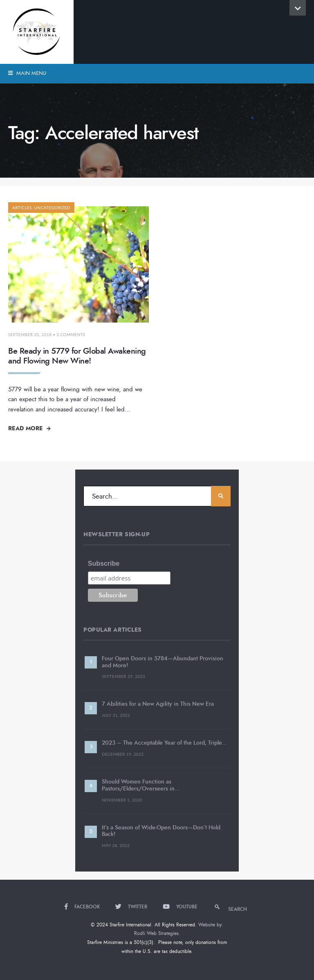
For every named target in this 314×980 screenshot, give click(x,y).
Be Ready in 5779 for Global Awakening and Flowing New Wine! (77, 356)
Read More (29, 428)
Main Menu (27, 73)
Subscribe (104, 563)
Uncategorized (52, 208)
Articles (22, 208)
